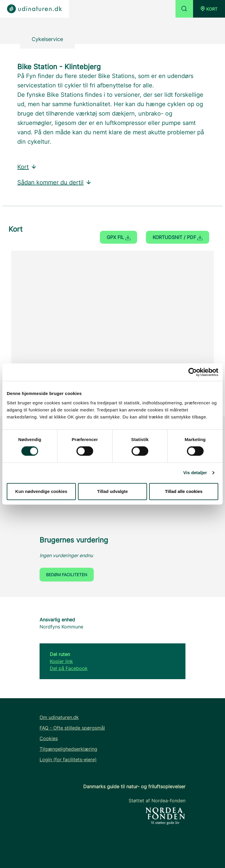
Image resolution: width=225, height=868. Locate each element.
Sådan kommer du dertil (54, 182)
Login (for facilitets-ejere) (68, 759)
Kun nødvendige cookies (41, 491)
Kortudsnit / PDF (178, 237)
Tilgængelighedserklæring (68, 749)
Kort (27, 167)
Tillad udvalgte (113, 491)
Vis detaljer (195, 473)
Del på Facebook (69, 668)
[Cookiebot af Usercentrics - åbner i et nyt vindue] (193, 372)
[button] (209, 9)
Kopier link (61, 661)
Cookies (49, 738)
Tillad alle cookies (184, 491)
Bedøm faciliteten (67, 575)
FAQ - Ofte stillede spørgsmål (72, 728)
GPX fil (119, 237)
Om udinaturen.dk (59, 717)
